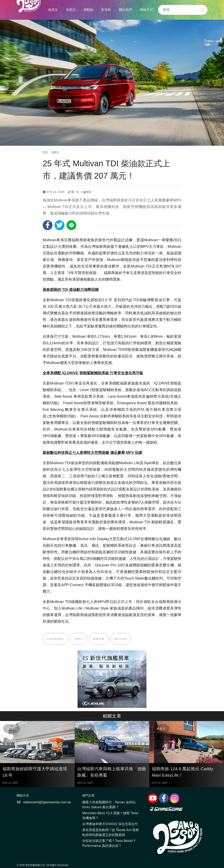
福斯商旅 (99, 639)
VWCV (79, 639)
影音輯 (106, 10)
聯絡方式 (146, 10)
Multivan (122, 639)
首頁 (45, 152)
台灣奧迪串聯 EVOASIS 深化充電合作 (110, 824)
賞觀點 (88, 10)
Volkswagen (56, 639)
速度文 (53, 10)
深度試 (71, 10)
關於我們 (126, 10)
